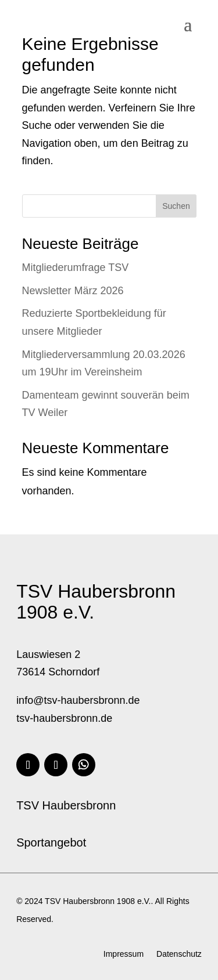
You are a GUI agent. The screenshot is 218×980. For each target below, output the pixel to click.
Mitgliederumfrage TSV (76, 267)
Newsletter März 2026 (73, 291)
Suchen (176, 206)
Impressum (124, 954)
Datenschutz (179, 954)
